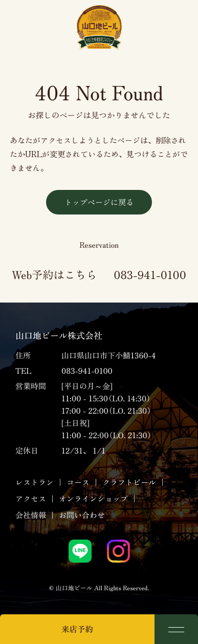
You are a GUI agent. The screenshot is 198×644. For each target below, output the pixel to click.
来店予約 (77, 629)
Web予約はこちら (54, 275)
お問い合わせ (82, 515)
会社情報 (31, 515)
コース (78, 482)
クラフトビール (129, 482)
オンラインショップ (93, 499)
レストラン (35, 482)
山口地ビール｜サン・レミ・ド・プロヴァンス (99, 27)
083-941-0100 (150, 275)
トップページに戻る (99, 202)
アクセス (31, 499)
